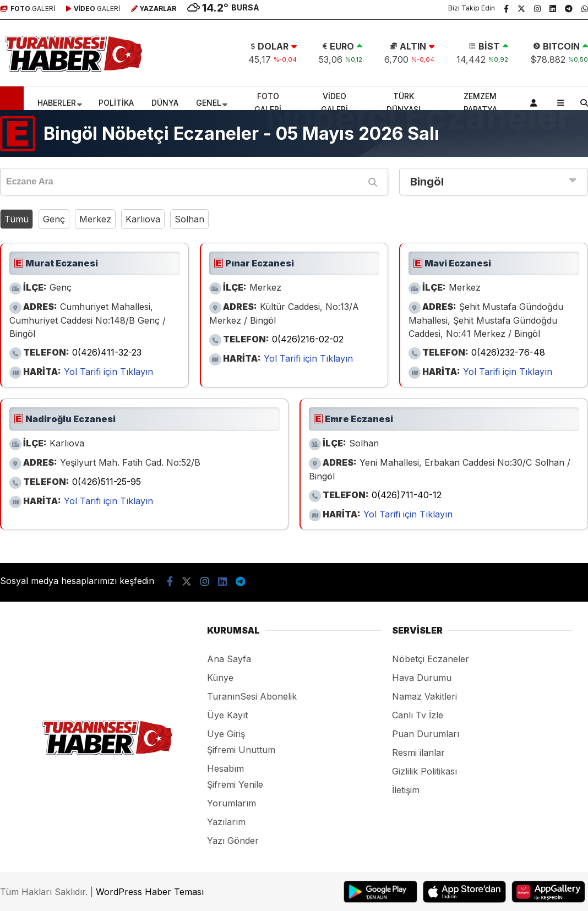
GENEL (209, 103)
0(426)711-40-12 (407, 495)
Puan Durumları (426, 734)
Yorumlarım (232, 803)
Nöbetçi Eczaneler (431, 659)
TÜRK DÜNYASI (404, 103)
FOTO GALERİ (268, 103)
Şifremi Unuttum (241, 750)
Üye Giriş (226, 734)
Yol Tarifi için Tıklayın (108, 372)
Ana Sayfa (229, 659)
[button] (13, 103)
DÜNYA (165, 103)
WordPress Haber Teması (150, 892)
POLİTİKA (116, 103)
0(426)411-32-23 (107, 352)
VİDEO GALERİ (334, 103)
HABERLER (57, 103)
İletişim (406, 790)
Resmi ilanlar (418, 752)
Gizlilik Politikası (424, 771)
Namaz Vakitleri (424, 696)
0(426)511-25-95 (107, 482)
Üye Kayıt (227, 715)
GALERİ (28, 9)
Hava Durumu (422, 678)
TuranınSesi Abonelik (252, 696)
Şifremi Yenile (235, 784)
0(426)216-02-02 (308, 339)
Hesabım (225, 768)
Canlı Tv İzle (418, 715)
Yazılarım (226, 822)
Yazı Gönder (233, 841)
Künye (220, 678)
